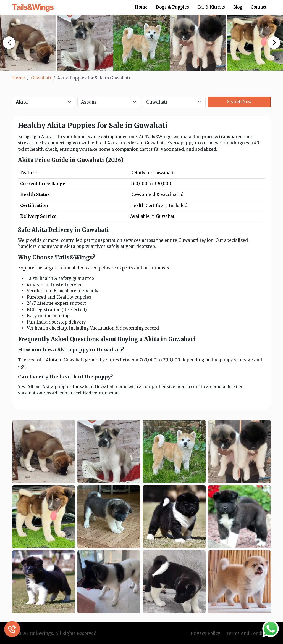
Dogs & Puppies (172, 7)
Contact (259, 7)
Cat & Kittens (211, 7)
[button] (9, 43)
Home (141, 7)
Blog (238, 7)
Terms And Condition (248, 633)
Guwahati (41, 78)
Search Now (239, 102)
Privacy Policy (205, 633)
